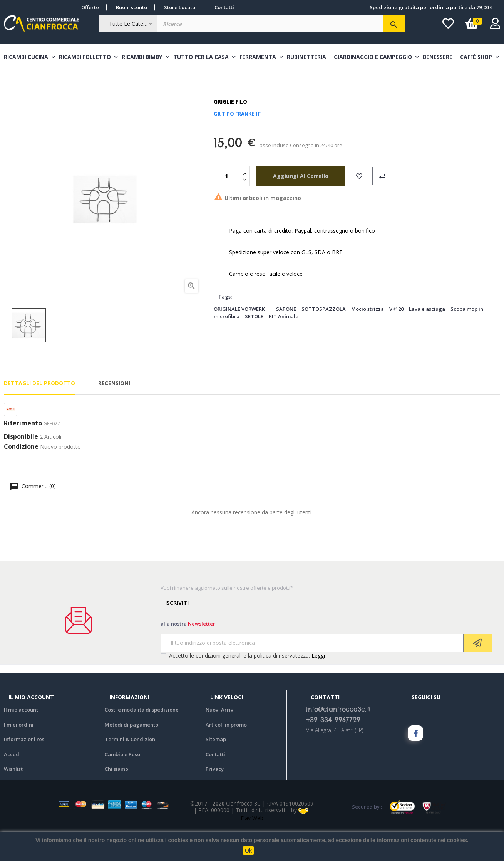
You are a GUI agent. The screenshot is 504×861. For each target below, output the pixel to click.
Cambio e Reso (122, 783)
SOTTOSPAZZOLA (324, 337)
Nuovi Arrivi (220, 738)
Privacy (215, 798)
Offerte (90, 7)
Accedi (12, 783)
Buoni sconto (131, 7)
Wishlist (13, 798)
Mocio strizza (368, 337)
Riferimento (23, 452)
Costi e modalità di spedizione (142, 738)
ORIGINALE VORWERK (239, 337)
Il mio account (21, 738)
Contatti (224, 7)
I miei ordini (19, 753)
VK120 (396, 337)
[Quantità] (228, 205)
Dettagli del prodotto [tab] (39, 412)
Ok (248, 851)
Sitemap (216, 768)
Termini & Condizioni (131, 768)
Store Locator (181, 7)
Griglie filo (230, 130)
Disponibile (21, 466)
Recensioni (114, 412)
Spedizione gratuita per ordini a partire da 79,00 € (431, 7)
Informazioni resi (25, 768)
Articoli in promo (226, 753)
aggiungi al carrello (297, 204)
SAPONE (286, 337)
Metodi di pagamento (131, 753)
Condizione (21, 475)
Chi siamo (116, 798)
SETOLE (254, 345)
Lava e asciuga (427, 337)
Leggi (318, 684)
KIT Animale (284, 345)
